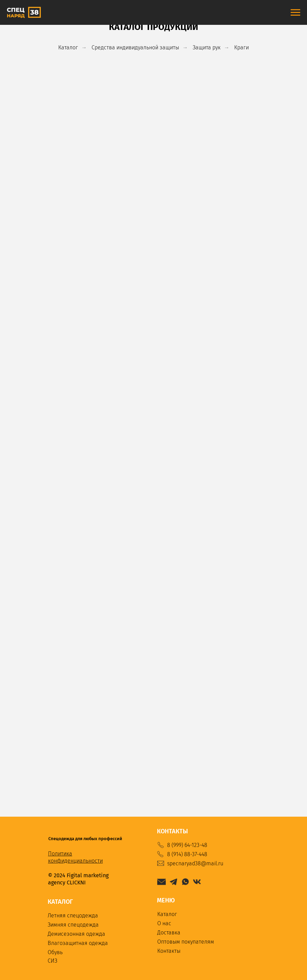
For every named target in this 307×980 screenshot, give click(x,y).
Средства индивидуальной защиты (135, 47)
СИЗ (52, 961)
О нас (164, 923)
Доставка (169, 933)
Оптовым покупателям (186, 942)
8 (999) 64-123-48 (187, 845)
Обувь (55, 952)
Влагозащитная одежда (78, 943)
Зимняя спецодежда (73, 925)
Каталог (68, 47)
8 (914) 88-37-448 (187, 854)
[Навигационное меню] (295, 13)
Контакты (169, 951)
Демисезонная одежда (76, 934)
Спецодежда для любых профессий (85, 839)
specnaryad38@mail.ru (195, 863)
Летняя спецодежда (73, 916)
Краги (241, 47)
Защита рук (207, 47)
